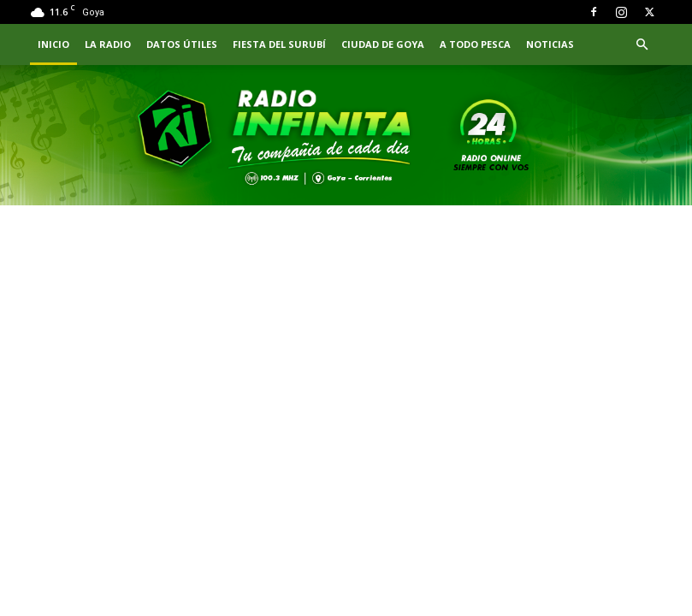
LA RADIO (108, 44)
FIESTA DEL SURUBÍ (279, 44)
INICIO (53, 44)
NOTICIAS (550, 44)
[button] (642, 45)
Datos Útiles (182, 44)
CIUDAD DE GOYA (383, 44)
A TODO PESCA (475, 44)
